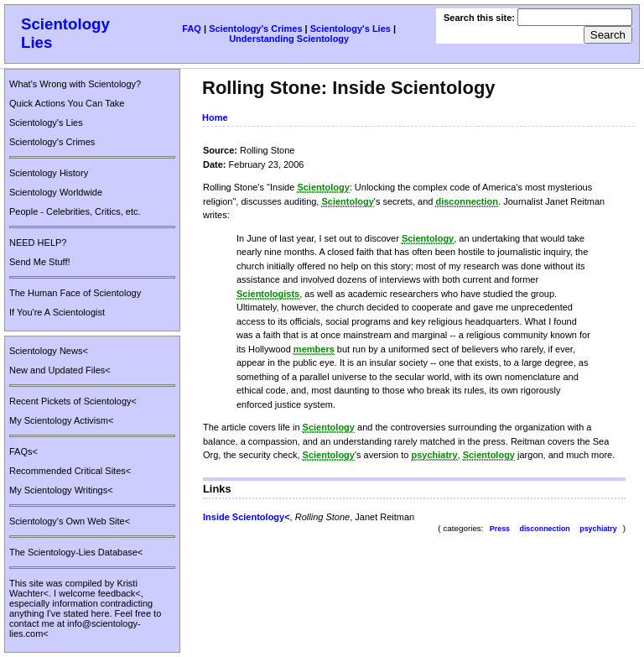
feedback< (119, 593)
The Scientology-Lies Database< (76, 552)
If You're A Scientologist (57, 312)
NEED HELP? (38, 242)
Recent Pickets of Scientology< (73, 401)
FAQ (192, 29)
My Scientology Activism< (61, 420)
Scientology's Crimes (255, 29)
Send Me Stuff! (40, 262)
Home (215, 117)
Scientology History (49, 173)
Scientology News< (49, 351)
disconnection (544, 529)
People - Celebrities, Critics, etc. (75, 211)
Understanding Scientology (289, 39)
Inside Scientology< (247, 517)
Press (500, 529)
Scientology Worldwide (56, 192)
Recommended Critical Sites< (70, 471)
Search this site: (480, 18)
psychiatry (598, 529)
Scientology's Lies (351, 29)
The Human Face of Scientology (75, 293)
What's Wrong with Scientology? (75, 84)
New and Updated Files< (60, 370)
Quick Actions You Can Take (67, 103)
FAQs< (23, 451)
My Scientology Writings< (61, 490)
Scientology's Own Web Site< (70, 521)
